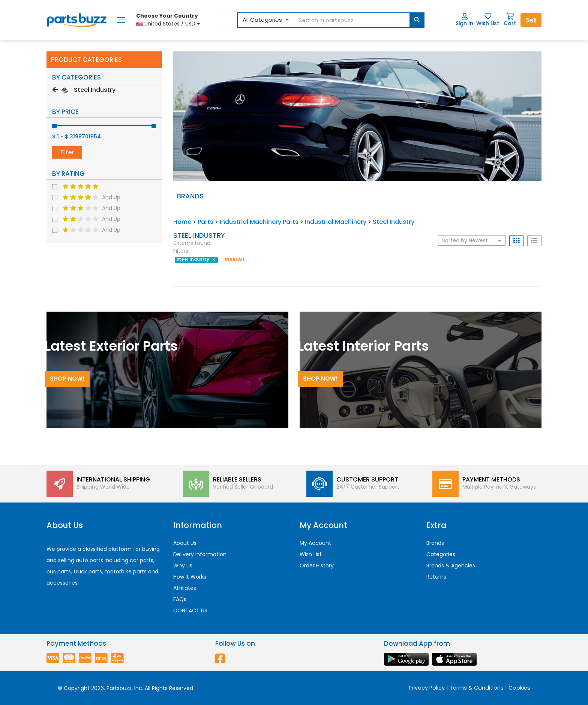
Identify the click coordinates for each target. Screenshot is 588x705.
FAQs (180, 599)
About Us (185, 543)
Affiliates (185, 588)
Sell (531, 20)
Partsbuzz (119, 688)
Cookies (519, 688)
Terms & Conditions (477, 688)
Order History (317, 565)
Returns (436, 577)
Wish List (488, 20)
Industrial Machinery (336, 222)
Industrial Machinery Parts (259, 222)
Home (182, 222)
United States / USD (168, 20)
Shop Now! (67, 379)
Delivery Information (200, 554)
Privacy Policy (427, 688)
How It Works (190, 577)
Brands (435, 543)
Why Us (183, 565)
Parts (205, 222)
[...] (358, 20)
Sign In (464, 20)
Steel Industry (394, 222)
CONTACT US (190, 610)
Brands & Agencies (451, 565)
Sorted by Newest (472, 240)
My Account (315, 543)
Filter (67, 152)
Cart (510, 20)
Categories (441, 554)
